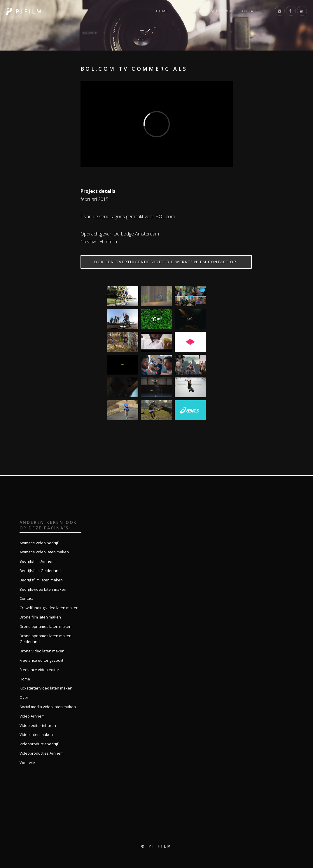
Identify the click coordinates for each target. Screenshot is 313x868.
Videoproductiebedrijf (39, 744)
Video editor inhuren (38, 725)
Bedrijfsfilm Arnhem (37, 561)
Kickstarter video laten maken (46, 688)
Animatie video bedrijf (39, 543)
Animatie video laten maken (44, 552)
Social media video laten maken (48, 707)
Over (181, 11)
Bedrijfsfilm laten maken (41, 580)
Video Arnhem (32, 716)
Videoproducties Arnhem (42, 753)
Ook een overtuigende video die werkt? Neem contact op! (166, 262)
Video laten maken (36, 734)
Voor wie (222, 11)
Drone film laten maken (40, 617)
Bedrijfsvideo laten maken (43, 589)
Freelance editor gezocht (41, 660)
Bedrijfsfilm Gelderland (40, 571)
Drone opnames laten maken (46, 626)
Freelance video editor (39, 670)
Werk (199, 11)
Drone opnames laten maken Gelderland (46, 639)
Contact (249, 11)
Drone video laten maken (42, 651)
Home (162, 11)
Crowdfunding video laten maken (49, 608)
